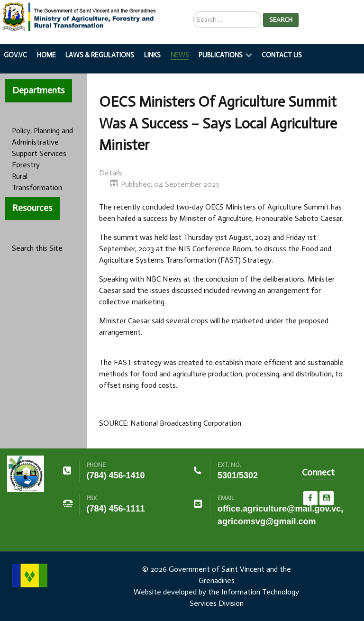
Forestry (26, 165)
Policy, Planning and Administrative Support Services (42, 142)
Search (281, 20)
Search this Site (37, 248)
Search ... (194, 12)
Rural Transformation (37, 182)
